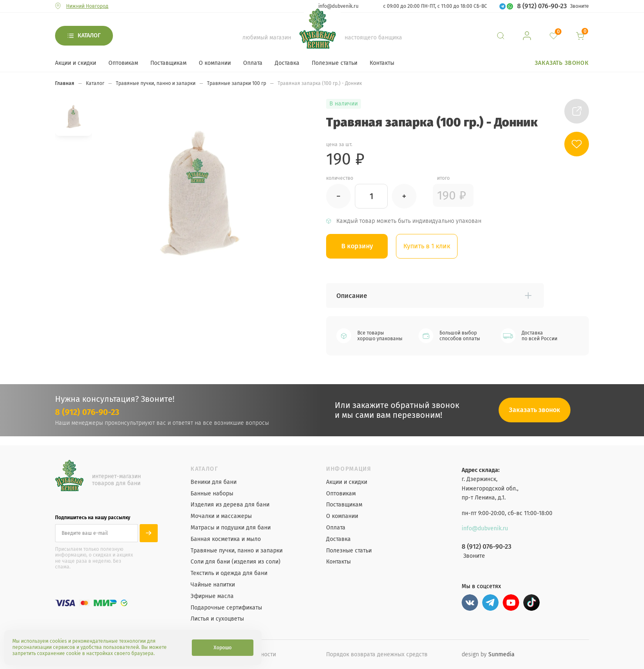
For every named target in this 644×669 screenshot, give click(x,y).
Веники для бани (214, 482)
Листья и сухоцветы (217, 619)
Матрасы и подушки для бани (231, 528)
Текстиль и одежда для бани (229, 573)
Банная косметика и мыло (226, 539)
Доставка (287, 63)
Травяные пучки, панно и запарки (237, 551)
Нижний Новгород (87, 6)
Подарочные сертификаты (226, 608)
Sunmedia (501, 654)
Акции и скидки (76, 63)
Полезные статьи (335, 63)
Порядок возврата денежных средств (377, 654)
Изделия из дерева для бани (230, 505)
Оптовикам (123, 63)
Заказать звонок (562, 63)
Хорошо (223, 648)
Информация (349, 469)
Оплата (253, 63)
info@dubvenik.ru (338, 6)
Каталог (89, 36)
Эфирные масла (212, 596)
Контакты (382, 63)
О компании (215, 63)
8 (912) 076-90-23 (542, 6)
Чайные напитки (213, 585)
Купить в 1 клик (427, 246)
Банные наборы (212, 494)
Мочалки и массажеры (221, 516)
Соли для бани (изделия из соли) (236, 562)
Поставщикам (168, 63)
